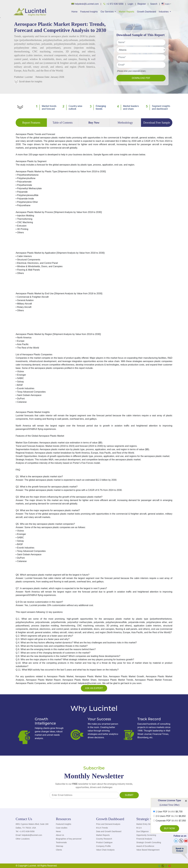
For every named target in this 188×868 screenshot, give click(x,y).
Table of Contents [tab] (63, 123)
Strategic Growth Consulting (149, 842)
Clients (59, 850)
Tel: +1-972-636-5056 (25, 831)
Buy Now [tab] (94, 123)
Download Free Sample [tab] (157, 123)
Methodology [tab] (125, 123)
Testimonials (61, 842)
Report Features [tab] (31, 123)
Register (142, 4)
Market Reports (126, 12)
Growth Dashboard (147, 12)
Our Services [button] (107, 12)
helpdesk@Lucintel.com (85, 4)
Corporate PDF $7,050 (171, 821)
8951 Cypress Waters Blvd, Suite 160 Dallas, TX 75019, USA (32, 826)
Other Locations (23, 839)
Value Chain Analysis (105, 850)
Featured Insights (89, 12)
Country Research (104, 839)
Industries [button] (164, 12)
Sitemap (59, 846)
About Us (60, 835)
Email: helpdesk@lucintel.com (29, 835)
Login (130, 4)
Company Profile (103, 846)
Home (74, 12)
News (58, 831)
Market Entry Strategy (146, 824)
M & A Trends (102, 828)
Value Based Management (148, 850)
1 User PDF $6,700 (169, 812)
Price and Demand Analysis (108, 824)
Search (154, 4)
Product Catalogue (104, 842)
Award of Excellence (145, 846)
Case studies (62, 828)
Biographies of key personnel (69, 839)
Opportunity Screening (146, 835)
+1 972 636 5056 (113, 4)
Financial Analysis (144, 839)
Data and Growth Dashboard (109, 831)
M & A (139, 828)
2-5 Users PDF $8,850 (171, 816)
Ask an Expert (94, 688)
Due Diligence (142, 831)
